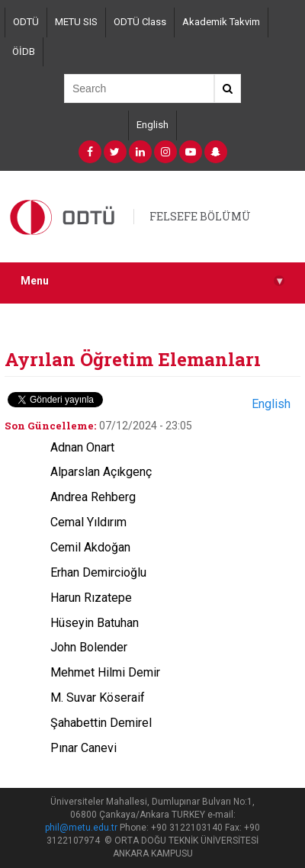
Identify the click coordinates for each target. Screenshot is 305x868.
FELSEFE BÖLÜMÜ (200, 216)
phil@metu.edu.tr (81, 828)
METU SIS (76, 22)
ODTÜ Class (140, 22)
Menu (152, 281)
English (152, 125)
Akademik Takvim (221, 22)
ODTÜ (26, 22)
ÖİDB (24, 51)
